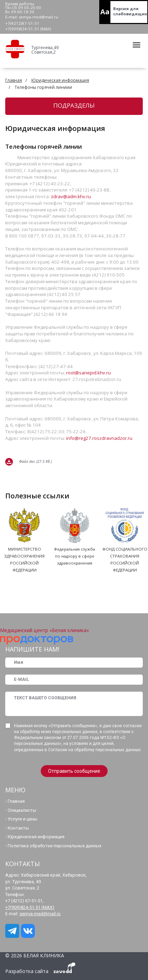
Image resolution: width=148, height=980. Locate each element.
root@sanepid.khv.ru (88, 373)
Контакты (18, 828)
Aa (105, 12)
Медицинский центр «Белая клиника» (45, 630)
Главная (14, 80)
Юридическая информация (60, 80)
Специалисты (22, 810)
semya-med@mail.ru (38, 17)
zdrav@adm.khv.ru (71, 196)
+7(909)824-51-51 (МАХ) (28, 29)
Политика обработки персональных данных (54, 846)
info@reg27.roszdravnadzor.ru (99, 438)
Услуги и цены (22, 819)
